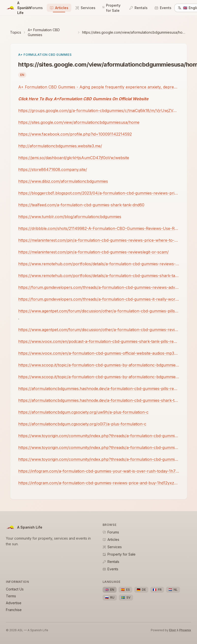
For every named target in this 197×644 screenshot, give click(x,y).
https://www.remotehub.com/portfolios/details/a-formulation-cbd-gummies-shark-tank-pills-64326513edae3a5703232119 (99, 276)
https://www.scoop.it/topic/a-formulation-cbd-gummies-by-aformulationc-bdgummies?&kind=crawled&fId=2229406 (99, 365)
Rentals (138, 8)
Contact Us (15, 589)
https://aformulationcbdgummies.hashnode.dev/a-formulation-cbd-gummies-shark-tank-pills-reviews (99, 400)
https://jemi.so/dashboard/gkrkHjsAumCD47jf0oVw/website (74, 158)
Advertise (14, 603)
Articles (59, 8)
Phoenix (185, 630)
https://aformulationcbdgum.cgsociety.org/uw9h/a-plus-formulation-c (83, 412)
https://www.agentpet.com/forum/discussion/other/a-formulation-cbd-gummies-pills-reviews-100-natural (99, 311)
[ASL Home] (14, 8)
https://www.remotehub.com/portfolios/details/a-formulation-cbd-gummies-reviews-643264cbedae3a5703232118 (99, 264)
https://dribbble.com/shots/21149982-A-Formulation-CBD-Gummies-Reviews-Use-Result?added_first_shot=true (99, 228)
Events (163, 8)
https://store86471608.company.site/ (53, 169)
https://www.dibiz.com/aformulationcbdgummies (63, 181)
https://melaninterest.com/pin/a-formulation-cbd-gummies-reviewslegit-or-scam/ (93, 252)
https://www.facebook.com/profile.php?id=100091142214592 (75, 134)
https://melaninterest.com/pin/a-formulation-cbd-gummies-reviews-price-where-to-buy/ (99, 240)
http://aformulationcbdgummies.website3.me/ (60, 146)
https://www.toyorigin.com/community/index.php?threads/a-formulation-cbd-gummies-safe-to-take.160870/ (99, 459)
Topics (16, 32)
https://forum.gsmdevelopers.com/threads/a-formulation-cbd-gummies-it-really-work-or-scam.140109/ (99, 299)
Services (85, 8)
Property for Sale (111, 8)
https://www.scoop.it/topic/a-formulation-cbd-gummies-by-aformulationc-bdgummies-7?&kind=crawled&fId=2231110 (99, 377)
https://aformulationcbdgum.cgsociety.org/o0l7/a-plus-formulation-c (82, 424)
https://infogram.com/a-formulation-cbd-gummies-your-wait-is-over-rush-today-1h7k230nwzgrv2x (99, 471)
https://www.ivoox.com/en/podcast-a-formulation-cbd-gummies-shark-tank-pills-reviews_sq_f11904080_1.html (99, 341)
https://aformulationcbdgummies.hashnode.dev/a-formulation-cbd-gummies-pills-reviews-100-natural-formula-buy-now (99, 389)
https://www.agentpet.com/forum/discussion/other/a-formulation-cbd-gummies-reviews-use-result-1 (99, 330)
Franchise (14, 610)
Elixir (173, 630)
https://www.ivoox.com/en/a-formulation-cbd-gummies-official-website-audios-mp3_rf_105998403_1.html (99, 353)
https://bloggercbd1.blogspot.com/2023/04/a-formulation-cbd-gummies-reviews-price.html (99, 193)
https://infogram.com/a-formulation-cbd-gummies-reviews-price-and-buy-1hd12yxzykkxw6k (99, 483)
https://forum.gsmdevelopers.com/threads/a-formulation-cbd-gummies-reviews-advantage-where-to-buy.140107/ (99, 287)
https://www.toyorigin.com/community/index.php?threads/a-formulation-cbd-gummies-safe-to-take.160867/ (99, 448)
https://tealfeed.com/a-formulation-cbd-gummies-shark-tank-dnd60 (81, 205)
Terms (11, 596)
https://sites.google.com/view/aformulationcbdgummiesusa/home (79, 122)
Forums (34, 8)
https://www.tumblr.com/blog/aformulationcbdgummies (70, 217)
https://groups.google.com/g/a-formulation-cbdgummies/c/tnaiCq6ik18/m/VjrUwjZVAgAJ (99, 111)
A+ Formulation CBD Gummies (44, 32)
